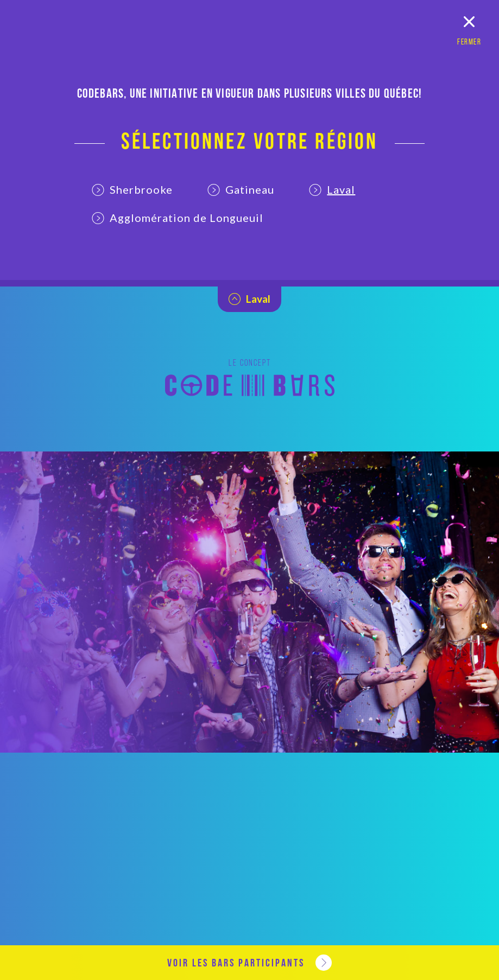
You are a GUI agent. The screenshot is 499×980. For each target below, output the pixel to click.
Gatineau (241, 189)
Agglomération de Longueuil (178, 218)
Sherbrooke (132, 189)
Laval (332, 189)
